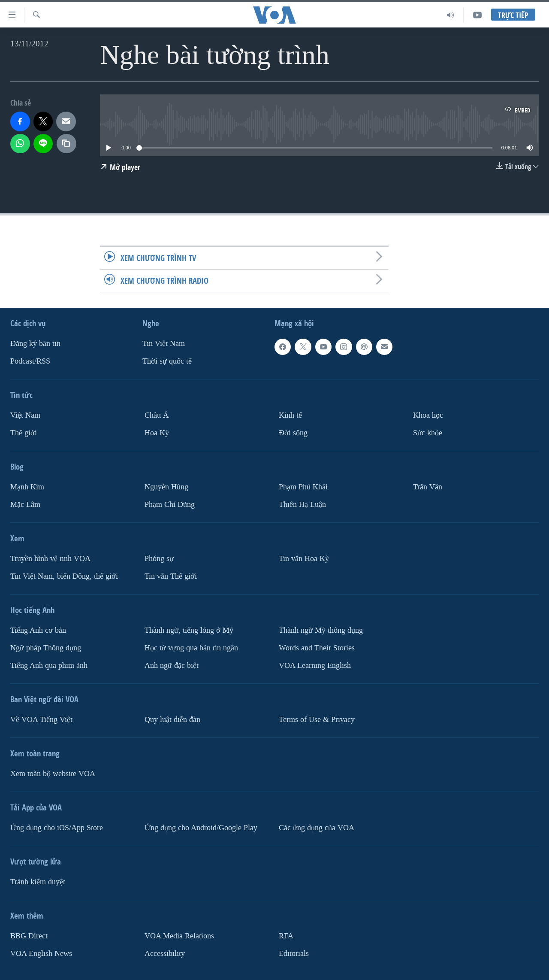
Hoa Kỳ (157, 433)
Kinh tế (290, 415)
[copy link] (66, 144)
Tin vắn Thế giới (171, 576)
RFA (286, 936)
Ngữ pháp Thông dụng (46, 648)
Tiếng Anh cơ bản (38, 630)
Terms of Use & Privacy (317, 720)
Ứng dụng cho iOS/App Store (57, 828)
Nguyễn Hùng (166, 487)
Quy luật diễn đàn (172, 720)
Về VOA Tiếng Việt (41, 720)
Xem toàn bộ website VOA (53, 774)
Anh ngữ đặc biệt (172, 666)
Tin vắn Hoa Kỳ (304, 559)
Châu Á (157, 415)
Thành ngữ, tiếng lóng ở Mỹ (189, 630)
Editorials (294, 954)
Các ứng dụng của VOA (317, 828)
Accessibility (165, 954)
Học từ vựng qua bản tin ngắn (191, 648)
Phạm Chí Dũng (170, 505)
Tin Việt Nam (164, 344)
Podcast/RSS (30, 361)
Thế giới (24, 433)
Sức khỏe (428, 433)
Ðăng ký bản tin (35, 344)
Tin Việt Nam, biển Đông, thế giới (64, 576)
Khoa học (428, 415)
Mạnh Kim (27, 487)
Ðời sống (293, 433)
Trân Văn (428, 487)
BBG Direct (29, 936)
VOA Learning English (315, 666)
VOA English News (41, 954)
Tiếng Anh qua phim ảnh (49, 666)
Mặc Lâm (25, 505)
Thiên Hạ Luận (302, 505)
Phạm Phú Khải (303, 487)
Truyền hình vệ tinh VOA (50, 559)
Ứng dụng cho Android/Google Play (201, 828)
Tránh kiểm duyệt (38, 882)
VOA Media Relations (179, 936)
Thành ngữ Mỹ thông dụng (321, 630)
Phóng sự (159, 559)
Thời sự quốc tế (167, 361)
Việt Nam (25, 415)
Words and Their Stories (317, 648)
